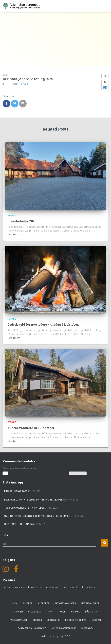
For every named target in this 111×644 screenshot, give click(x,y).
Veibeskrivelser (19, 620)
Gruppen (18, 611)
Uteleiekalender (90, 603)
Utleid (25, 84)
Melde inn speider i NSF (64, 628)
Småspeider (35, 611)
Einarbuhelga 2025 (22, 221)
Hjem (15, 603)
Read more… (15, 234)
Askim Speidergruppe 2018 (56, 636)
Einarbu (12, 216)
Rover (62, 611)
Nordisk (75, 611)
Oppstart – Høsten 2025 (19, 524)
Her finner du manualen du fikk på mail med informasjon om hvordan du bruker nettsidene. (50, 587)
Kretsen (38, 620)
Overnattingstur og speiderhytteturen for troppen (37, 516)
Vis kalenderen (78, 473)
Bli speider (43, 603)
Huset (15, 84)
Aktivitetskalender (65, 603)
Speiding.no (54, 620)
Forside (12, 319)
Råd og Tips (91, 611)
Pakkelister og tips (76, 620)
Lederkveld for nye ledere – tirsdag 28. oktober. (44, 324)
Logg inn (96, 620)
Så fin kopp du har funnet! (32, 628)
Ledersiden (87, 628)
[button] (105, 82)
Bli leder (27, 603)
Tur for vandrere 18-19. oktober (31, 428)
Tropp (50, 611)
